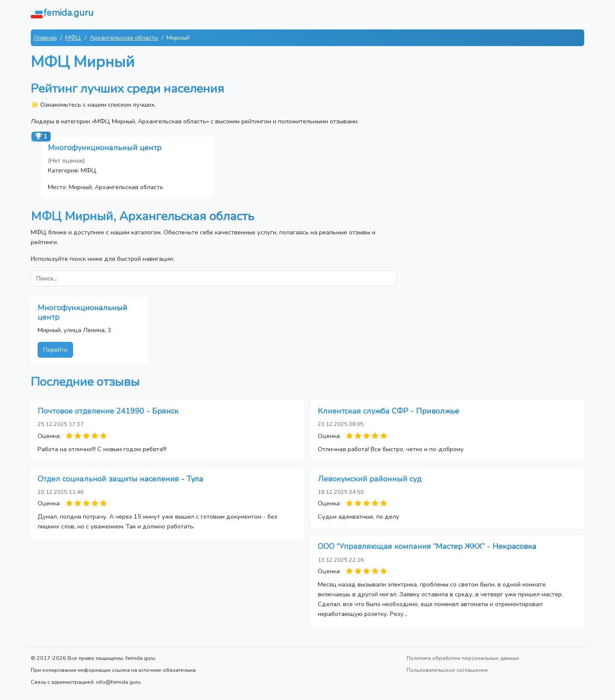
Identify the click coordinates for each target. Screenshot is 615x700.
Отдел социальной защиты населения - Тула (120, 479)
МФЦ (73, 38)
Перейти (55, 350)
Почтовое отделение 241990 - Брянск (108, 411)
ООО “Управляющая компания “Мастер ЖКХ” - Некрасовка (427, 546)
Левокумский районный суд (370, 479)
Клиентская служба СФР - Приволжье (388, 411)
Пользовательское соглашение (447, 670)
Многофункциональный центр (105, 148)
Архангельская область (124, 38)
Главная (45, 38)
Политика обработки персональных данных (463, 658)
